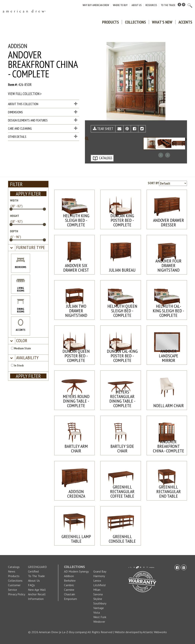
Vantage (99, 608)
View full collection (25, 94)
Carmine (69, 590)
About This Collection (43, 104)
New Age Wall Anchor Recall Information (37, 594)
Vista (97, 612)
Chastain (70, 594)
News (12, 571)
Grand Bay (100, 571)
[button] (30, 248)
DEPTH (14, 231)
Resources (151, 5)
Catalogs (14, 567)
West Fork (100, 617)
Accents (185, 22)
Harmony (99, 576)
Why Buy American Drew (96, 5)
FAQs (31, 585)
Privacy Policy (17, 594)
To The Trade (168, 5)
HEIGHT (15, 216)
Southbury (100, 603)
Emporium (70, 599)
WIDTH (14, 200)
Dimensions (43, 112)
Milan (97, 590)
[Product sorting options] (173, 183)
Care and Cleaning (43, 128)
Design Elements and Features (43, 120)
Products (110, 22)
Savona (98, 594)
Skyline (98, 599)
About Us (137, 5)
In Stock (17, 365)
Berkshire (70, 581)
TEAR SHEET (103, 129)
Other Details (43, 137)
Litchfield (99, 585)
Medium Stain (21, 348)
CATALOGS (102, 158)
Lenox (97, 581)
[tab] (28, 248)
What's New (162, 22)
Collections (135, 22)
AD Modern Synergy (76, 571)
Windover (99, 622)
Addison (69, 576)
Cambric (69, 585)
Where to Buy (120, 5)
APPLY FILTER (28, 194)
